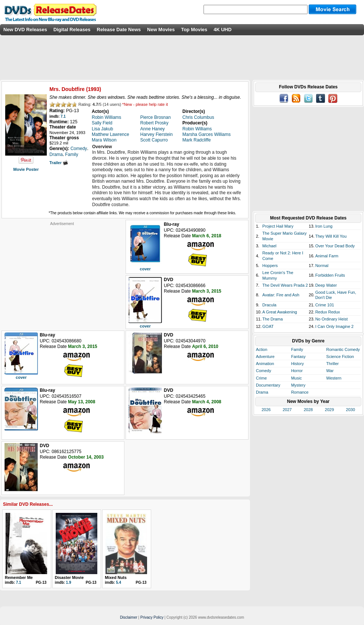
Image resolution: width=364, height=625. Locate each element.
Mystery (298, 385)
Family (297, 349)
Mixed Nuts (116, 577)
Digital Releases (72, 30)
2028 (308, 410)
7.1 (63, 116)
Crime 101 (325, 305)
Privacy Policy (152, 617)
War (330, 371)
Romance (300, 392)
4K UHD (222, 30)
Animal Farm (327, 256)
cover (145, 269)
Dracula (269, 305)
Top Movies (194, 30)
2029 (329, 410)
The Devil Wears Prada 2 (285, 285)
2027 (287, 410)
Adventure (265, 357)
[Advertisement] (62, 273)
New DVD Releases (25, 30)
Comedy (264, 371)
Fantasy (298, 357)
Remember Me (19, 577)
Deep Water (326, 285)
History (298, 364)
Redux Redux (328, 312)
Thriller (332, 364)
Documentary (268, 385)
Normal (322, 266)
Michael (269, 246)
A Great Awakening (279, 312)
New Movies (161, 30)
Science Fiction (340, 357)
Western (334, 378)
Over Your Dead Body (335, 246)
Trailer (59, 163)
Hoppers (270, 266)
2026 (266, 410)
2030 (350, 410)
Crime (261, 378)
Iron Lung (324, 226)
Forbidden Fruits (330, 275)
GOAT (268, 326)
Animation (265, 364)
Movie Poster (26, 169)
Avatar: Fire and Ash (281, 295)
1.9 (69, 582)
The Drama (272, 319)
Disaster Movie (69, 577)
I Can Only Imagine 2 (334, 326)
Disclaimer (129, 617)
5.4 (118, 582)
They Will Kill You (331, 236)
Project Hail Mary (278, 226)
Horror (297, 371)
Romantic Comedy (343, 349)
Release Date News (119, 30)
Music (297, 378)
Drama (262, 392)
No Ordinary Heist (331, 319)
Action (262, 349)
